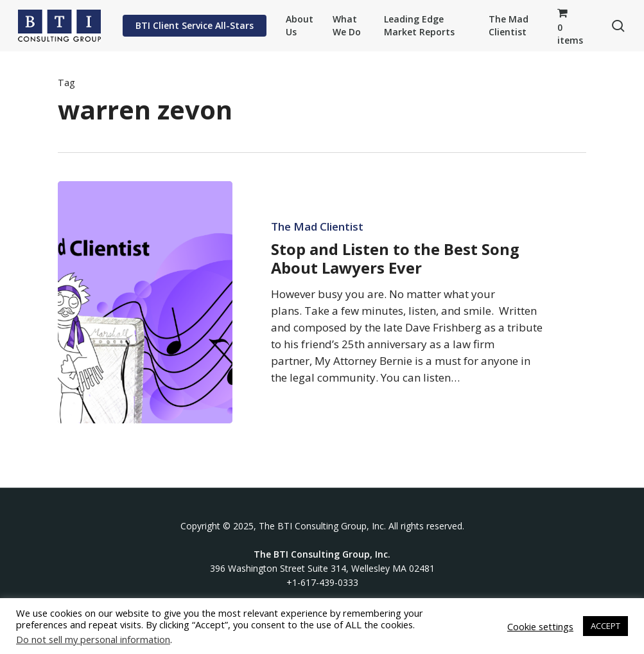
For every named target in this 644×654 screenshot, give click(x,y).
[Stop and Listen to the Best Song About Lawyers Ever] (145, 302)
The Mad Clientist (317, 227)
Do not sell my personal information (93, 639)
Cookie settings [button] (540, 626)
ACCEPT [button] (605, 626)
